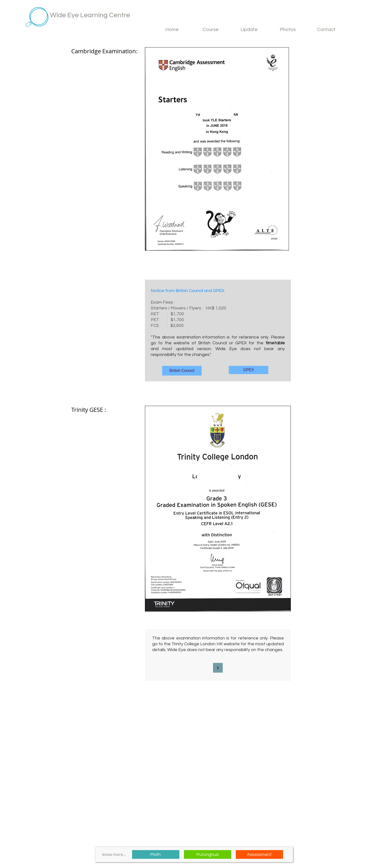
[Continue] (218, 668)
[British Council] (182, 371)
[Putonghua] (208, 854)
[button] (211, 30)
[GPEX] (249, 370)
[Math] (156, 854)
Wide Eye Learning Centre (90, 15)
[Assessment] (259, 854)
